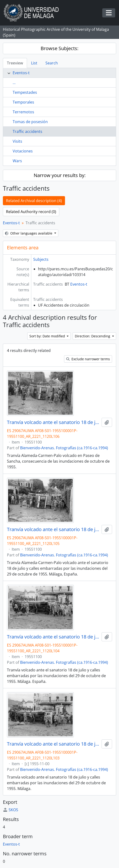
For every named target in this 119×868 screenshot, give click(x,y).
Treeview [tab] (15, 63)
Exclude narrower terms (88, 359)
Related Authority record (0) (31, 212)
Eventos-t (21, 73)
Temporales (23, 102)
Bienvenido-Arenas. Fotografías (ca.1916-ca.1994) (64, 448)
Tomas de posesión (30, 122)
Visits (17, 141)
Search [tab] (52, 63)
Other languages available (29, 233)
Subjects (41, 259)
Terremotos (23, 112)
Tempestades (25, 92)
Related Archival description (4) (34, 201)
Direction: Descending (93, 336)
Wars (17, 161)
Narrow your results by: (60, 175)
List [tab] (34, 63)
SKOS (11, 810)
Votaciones (23, 151)
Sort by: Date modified (48, 336)
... (14, 83)
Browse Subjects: (59, 48)
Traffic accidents (27, 131)
